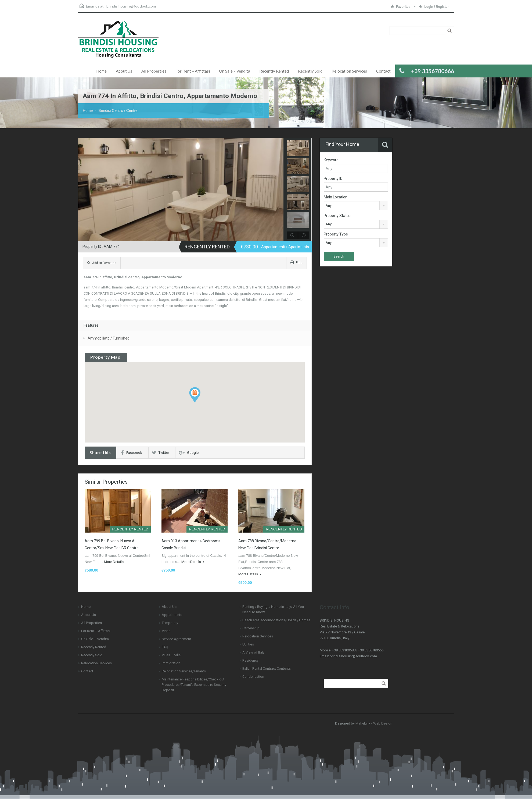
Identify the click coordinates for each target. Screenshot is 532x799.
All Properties (154, 71)
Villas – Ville (171, 655)
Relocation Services (349, 71)
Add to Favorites (102, 263)
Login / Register (434, 7)
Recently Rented (274, 71)
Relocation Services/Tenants (184, 671)
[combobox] (356, 206)
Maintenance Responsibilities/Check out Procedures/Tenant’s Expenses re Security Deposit (194, 685)
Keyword (331, 160)
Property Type (336, 234)
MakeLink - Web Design (374, 723)
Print (296, 263)
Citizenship (251, 628)
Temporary (170, 623)
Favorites (401, 7)
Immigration (171, 663)
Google (189, 453)
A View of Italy (253, 652)
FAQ (165, 647)
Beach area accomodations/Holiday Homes (276, 620)
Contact (383, 71)
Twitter (160, 453)
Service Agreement (176, 639)
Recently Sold (310, 71)
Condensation (253, 677)
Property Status (337, 216)
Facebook (132, 453)
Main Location (336, 197)
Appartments (172, 615)
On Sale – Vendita (235, 71)
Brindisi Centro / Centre (118, 110)
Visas (166, 631)
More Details (115, 562)
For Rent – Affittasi (193, 71)
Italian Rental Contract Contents (267, 668)
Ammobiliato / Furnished (109, 338)
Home (101, 71)
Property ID (333, 179)
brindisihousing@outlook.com (131, 6)
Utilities (248, 644)
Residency (250, 660)
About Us (124, 71)
